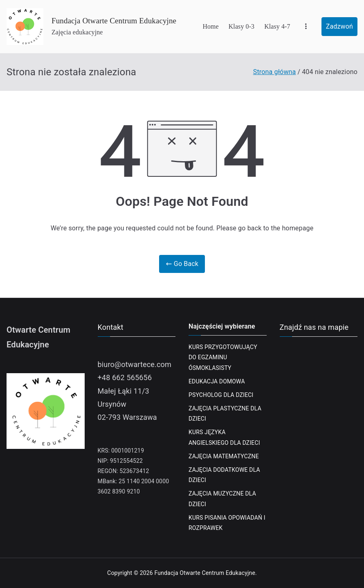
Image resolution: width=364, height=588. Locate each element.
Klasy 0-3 (242, 26)
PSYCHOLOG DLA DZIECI (221, 395)
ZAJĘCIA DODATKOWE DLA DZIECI (224, 475)
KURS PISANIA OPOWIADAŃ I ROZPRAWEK (227, 523)
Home (210, 26)
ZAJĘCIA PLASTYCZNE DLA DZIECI (225, 413)
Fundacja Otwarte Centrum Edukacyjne (114, 21)
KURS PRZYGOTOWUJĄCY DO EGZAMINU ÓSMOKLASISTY (223, 357)
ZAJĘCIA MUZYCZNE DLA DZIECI (222, 499)
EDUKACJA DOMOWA (217, 381)
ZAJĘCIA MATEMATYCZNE (224, 456)
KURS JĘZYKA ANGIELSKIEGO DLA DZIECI (224, 437)
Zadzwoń (339, 26)
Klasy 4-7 (277, 26)
